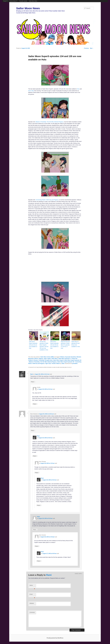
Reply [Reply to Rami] (33, 382)
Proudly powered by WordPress (55, 638)
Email (32, 595)
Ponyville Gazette (23, 1)
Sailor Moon (55, 359)
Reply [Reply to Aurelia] (35, 404)
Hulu (78, 89)
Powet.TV (5, 1)
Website (32, 603)
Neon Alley (31, 91)
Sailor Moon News (33, 1)
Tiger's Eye (48, 363)
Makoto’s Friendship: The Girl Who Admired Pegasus (49, 122)
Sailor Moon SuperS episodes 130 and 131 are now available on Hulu (33, 345)
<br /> (39, 268)
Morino (36, 359)
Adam (63, 363)
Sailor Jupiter (47, 359)
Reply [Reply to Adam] (35, 530)
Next (92, 48)
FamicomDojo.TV (13, 1)
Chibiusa (62, 357)
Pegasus (41, 359)
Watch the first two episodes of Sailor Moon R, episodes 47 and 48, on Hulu (65, 345)
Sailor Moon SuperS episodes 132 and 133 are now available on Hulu (54, 345)
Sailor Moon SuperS (58, 360)
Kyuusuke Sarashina (71, 357)
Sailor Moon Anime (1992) (47, 357)
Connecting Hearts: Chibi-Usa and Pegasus (47, 200)
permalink (75, 363)
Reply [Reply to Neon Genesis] (33, 430)
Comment (32, 612)
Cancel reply (78, 574)
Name (32, 586)
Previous (86, 48)
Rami (32, 374)
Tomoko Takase (56, 363)
